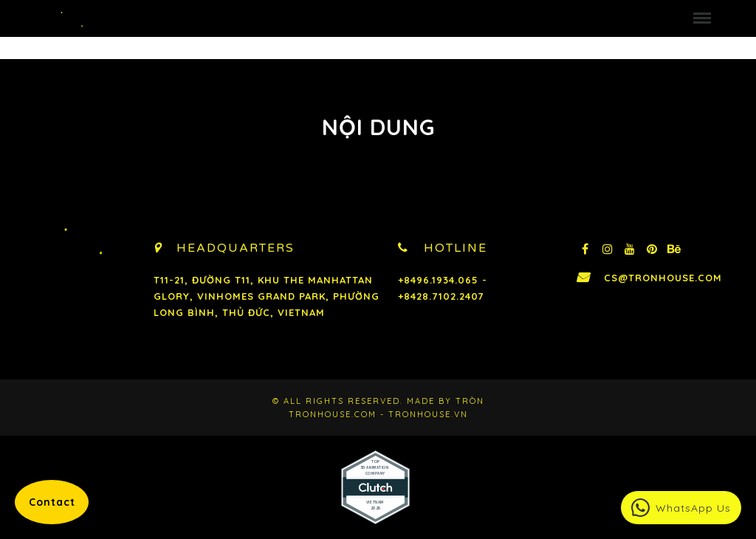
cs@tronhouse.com (666, 278)
